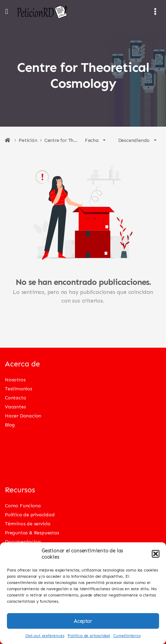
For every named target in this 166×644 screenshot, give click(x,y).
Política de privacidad (89, 635)
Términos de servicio (28, 523)
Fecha (95, 140)
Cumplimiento (127, 635)
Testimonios (19, 388)
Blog (10, 425)
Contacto (15, 397)
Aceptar (83, 621)
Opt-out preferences (45, 635)
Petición (28, 140)
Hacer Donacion (23, 416)
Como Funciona (23, 505)
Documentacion (23, 541)
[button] (156, 554)
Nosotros (15, 379)
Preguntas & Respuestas (32, 532)
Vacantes (15, 406)
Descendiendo (137, 140)
